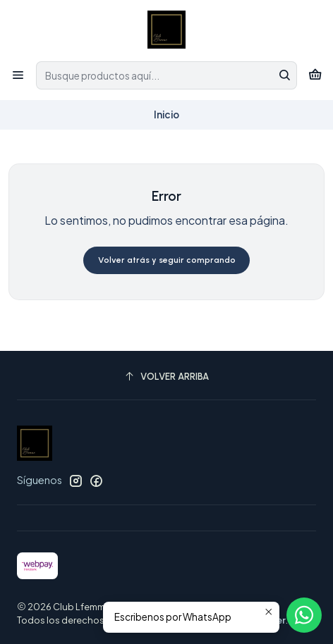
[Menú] (18, 75)
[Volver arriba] (166, 377)
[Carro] (315, 75)
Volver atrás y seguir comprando (167, 260)
